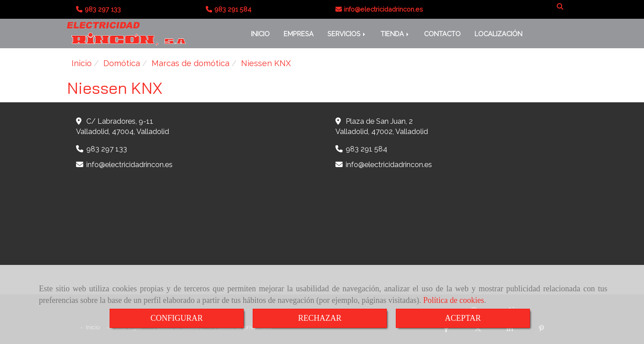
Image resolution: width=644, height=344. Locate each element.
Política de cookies (453, 300)
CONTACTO (442, 34)
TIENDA (395, 34)
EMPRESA (299, 34)
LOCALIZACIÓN (498, 34)
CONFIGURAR (176, 318)
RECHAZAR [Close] (320, 318)
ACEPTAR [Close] (463, 318)
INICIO (260, 34)
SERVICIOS (347, 34)
